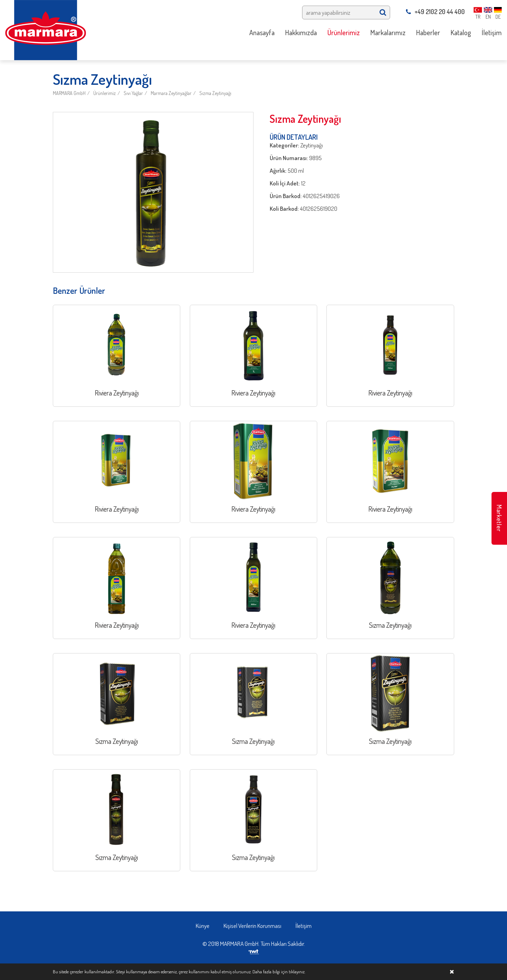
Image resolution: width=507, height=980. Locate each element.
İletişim (303, 926)
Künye (203, 926)
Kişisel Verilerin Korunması (252, 926)
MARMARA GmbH (69, 93)
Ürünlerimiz (105, 93)
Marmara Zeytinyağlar (171, 93)
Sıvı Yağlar (133, 93)
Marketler (499, 518)
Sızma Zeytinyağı (215, 93)
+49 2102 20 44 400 (435, 12)
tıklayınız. (297, 972)
